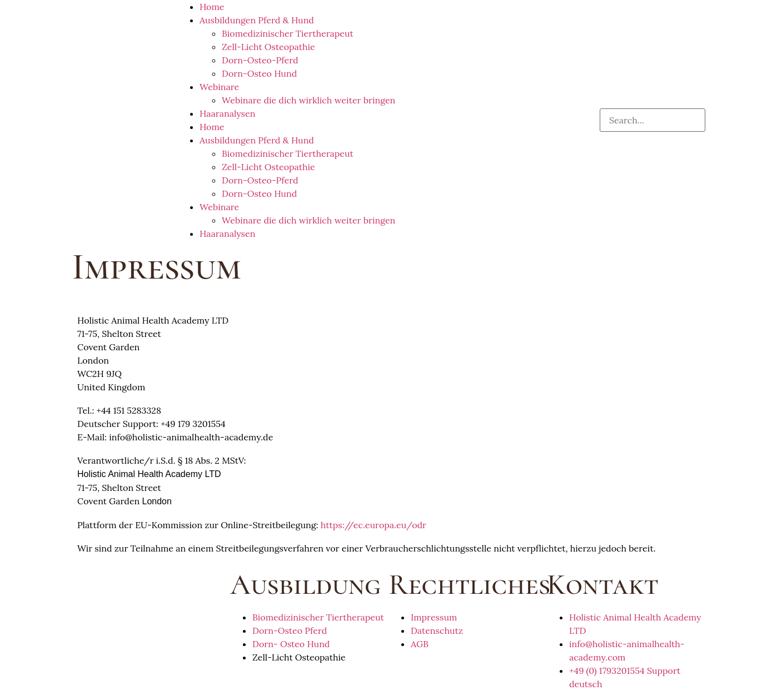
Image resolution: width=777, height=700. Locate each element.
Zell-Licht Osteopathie (268, 47)
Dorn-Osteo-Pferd (260, 60)
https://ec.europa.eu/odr (373, 525)
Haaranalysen (227, 113)
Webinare (219, 87)
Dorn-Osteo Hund (259, 73)
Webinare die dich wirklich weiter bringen (308, 100)
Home (212, 7)
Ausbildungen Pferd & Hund (257, 20)
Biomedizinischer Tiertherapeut (288, 33)
